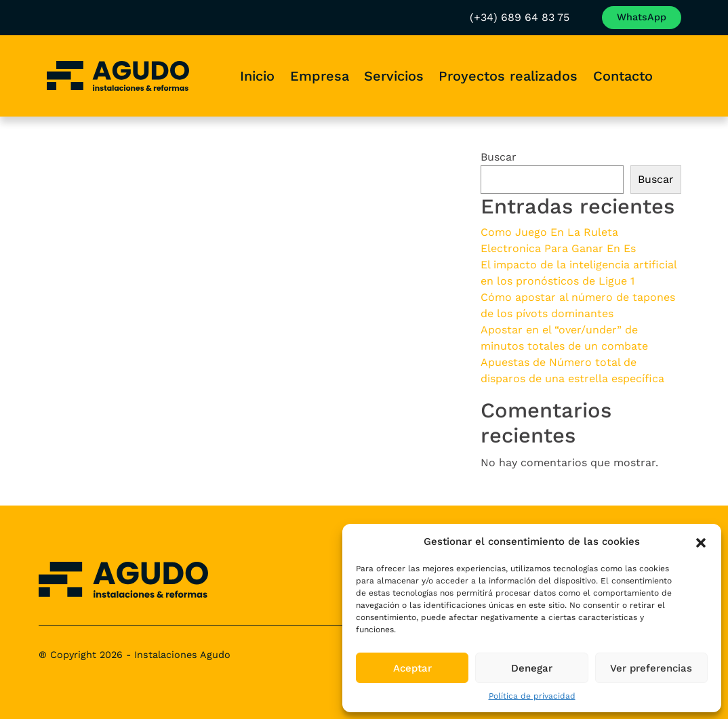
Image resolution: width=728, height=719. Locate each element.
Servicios (394, 76)
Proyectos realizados (508, 76)
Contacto (623, 76)
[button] (701, 541)
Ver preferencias (651, 668)
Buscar (499, 157)
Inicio (257, 76)
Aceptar (412, 668)
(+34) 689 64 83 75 (475, 17)
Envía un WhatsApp (619, 17)
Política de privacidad (532, 696)
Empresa (320, 76)
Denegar (532, 668)
